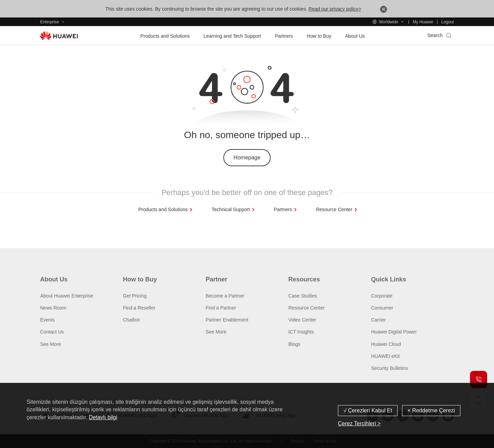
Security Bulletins (390, 368)
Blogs (295, 344)
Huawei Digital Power (394, 332)
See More (51, 344)
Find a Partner (221, 308)
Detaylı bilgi (103, 417)
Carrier (379, 320)
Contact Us (52, 332)
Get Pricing (135, 296)
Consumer (382, 308)
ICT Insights (301, 332)
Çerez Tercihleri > (359, 423)
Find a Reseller (139, 308)
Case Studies (303, 296)
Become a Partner (225, 296)
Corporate (382, 296)
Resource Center (307, 308)
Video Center (302, 320)
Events (48, 320)
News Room (53, 308)
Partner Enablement (227, 320)
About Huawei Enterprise (67, 296)
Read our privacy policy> (335, 9)
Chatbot (131, 320)
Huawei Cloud (386, 344)
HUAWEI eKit (386, 356)
